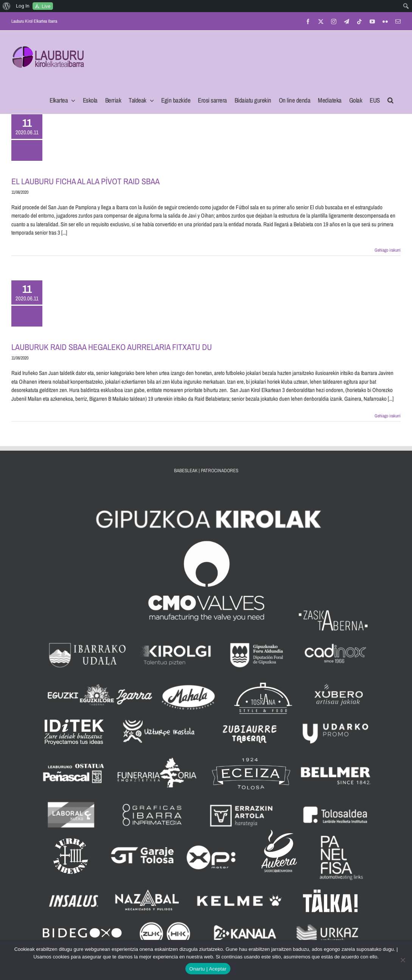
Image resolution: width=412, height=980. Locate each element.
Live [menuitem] (46, 6)
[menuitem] (7, 6)
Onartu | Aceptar (208, 969)
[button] (390, 98)
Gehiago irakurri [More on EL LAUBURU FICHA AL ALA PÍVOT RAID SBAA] (388, 250)
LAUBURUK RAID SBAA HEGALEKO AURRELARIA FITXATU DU (112, 347)
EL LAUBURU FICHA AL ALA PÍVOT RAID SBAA (86, 181)
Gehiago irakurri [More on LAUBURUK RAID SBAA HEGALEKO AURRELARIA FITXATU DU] (388, 416)
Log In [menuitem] (23, 6)
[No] (403, 960)
